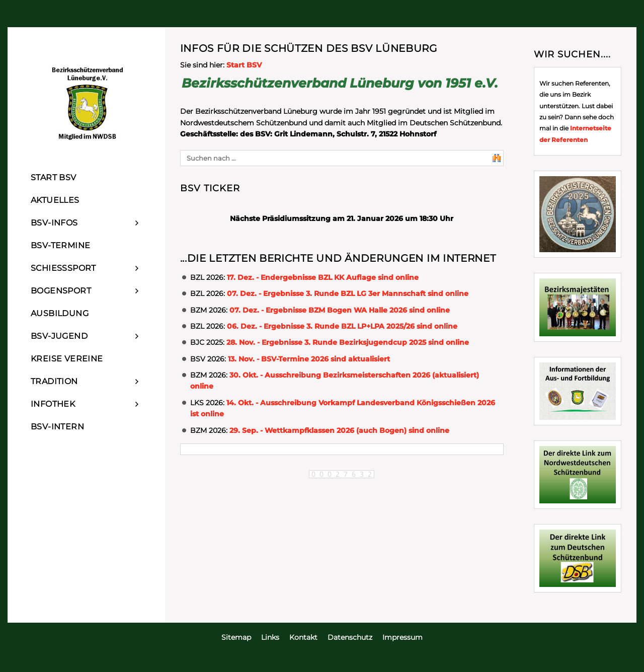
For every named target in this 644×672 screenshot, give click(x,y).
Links (270, 637)
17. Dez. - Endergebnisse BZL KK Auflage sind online (323, 277)
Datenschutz (350, 637)
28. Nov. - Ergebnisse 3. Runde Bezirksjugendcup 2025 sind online (348, 342)
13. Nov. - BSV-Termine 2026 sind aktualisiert (309, 359)
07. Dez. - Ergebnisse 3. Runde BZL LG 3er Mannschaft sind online (348, 293)
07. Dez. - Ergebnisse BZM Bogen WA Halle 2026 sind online (340, 310)
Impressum (403, 637)
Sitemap (236, 637)
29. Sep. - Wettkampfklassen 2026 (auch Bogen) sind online (339, 430)
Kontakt (303, 637)
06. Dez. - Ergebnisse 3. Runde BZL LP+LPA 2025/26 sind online (342, 326)
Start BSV (244, 65)
